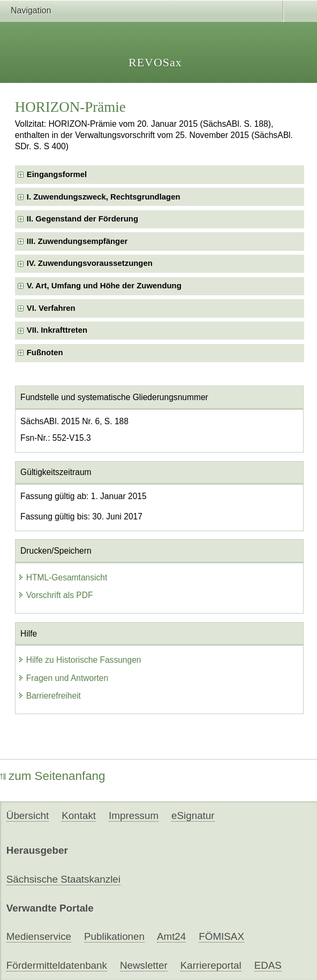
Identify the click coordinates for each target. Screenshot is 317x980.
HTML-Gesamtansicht (63, 577)
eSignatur (193, 816)
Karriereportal (211, 965)
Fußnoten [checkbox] (45, 353)
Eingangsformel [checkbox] (57, 174)
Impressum (134, 816)
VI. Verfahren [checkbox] (51, 308)
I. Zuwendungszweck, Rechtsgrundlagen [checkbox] (104, 197)
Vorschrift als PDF (55, 595)
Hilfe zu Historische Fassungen (80, 660)
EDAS (268, 965)
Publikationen (114, 936)
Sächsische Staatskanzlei (63, 879)
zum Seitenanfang (53, 776)
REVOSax (155, 62)
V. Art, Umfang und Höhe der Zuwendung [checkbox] (104, 286)
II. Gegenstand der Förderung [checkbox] (82, 219)
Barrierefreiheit (49, 696)
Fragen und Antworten (63, 678)
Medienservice (39, 936)
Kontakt (79, 816)
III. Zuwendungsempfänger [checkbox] (77, 241)
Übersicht (28, 816)
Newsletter (144, 965)
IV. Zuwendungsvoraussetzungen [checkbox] (90, 263)
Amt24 (171, 936)
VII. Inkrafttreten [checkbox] (57, 330)
